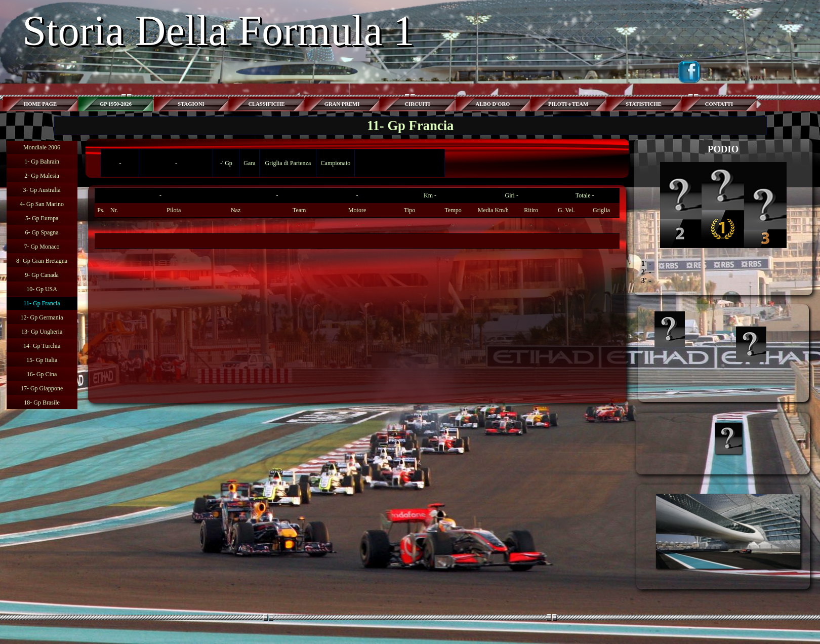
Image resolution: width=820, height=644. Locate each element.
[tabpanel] (357, 218)
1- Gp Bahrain (42, 162)
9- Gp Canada (42, 275)
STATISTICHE (644, 104)
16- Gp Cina (42, 374)
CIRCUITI (417, 104)
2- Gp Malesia (42, 176)
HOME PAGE (40, 104)
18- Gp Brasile (42, 402)
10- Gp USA (42, 289)
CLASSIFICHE (266, 104)
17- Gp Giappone (42, 388)
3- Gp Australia (42, 190)
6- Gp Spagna (42, 232)
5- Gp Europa (42, 218)
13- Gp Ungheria (42, 332)
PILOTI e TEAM (568, 104)
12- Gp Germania (42, 317)
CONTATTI (719, 104)
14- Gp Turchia (42, 346)
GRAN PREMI (342, 104)
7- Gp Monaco (42, 247)
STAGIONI (191, 104)
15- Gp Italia (42, 360)
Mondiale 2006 (42, 147)
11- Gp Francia (42, 303)
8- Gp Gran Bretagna (42, 261)
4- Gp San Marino (42, 204)
